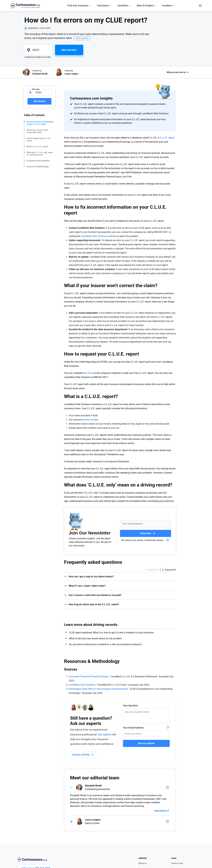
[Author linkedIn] (167, 787)
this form (88, 373)
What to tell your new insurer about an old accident (95, 638)
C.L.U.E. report (167, 138)
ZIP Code (36, 89)
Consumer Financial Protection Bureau (89, 677)
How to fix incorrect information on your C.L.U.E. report (40, 123)
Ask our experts (146, 743)
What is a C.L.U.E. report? (37, 147)
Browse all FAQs (81, 755)
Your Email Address (133, 728)
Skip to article (82, 38)
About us (143, 863)
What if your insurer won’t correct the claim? (37, 131)
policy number (91, 420)
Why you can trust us (176, 72)
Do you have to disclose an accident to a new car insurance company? (105, 644)
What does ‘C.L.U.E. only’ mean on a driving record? (40, 154)
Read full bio (160, 811)
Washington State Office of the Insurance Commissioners (98, 689)
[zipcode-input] (42, 92)
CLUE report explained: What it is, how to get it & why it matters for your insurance (111, 633)
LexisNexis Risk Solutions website (98, 236)
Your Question (130, 706)
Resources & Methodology (38, 167)
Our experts (105, 734)
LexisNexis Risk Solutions (82, 685)
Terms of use (177, 863)
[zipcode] (38, 50)
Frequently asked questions (38, 161)
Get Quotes (39, 101)
